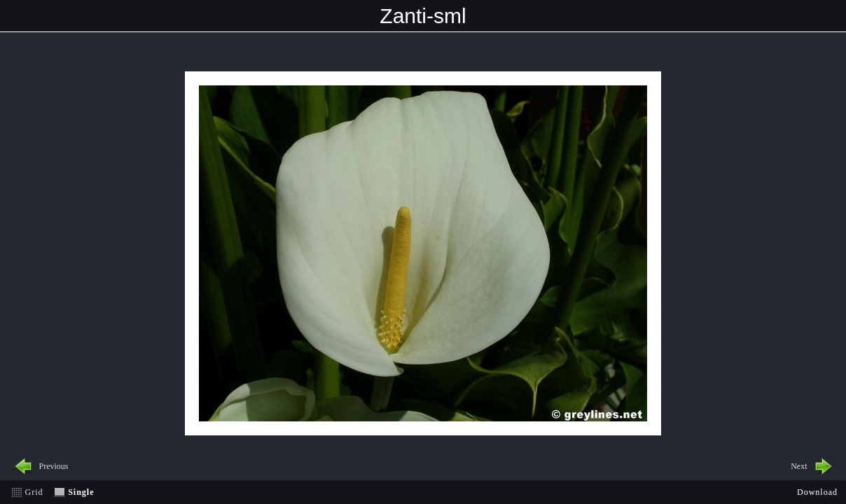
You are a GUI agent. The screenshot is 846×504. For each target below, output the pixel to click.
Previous (54, 466)
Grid (34, 492)
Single (81, 492)
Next (799, 466)
